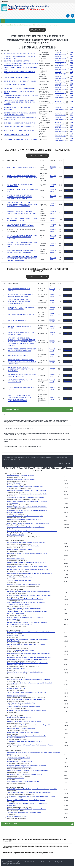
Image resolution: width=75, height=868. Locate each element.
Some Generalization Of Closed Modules (19, 718)
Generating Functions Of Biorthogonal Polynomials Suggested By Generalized (30, 683)
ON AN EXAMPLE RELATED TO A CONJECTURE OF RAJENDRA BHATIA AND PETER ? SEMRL (21, 369)
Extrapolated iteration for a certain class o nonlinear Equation (25, 774)
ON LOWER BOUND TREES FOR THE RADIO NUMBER (20, 140)
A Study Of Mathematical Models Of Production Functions (24, 707)
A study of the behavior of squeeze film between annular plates (25, 516)
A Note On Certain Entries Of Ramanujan (19, 581)
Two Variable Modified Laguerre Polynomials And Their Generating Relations (29, 793)
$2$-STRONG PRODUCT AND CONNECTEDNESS (19, 130)
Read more (69, 168)
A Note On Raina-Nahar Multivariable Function (21, 650)
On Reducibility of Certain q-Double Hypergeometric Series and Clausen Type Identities (32, 789)
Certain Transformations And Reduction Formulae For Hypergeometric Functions (30, 745)
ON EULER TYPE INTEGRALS (17, 321)
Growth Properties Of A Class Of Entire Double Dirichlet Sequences (27, 692)
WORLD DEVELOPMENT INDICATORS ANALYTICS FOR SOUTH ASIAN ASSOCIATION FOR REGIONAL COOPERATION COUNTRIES (22, 259)
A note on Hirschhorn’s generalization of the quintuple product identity (27, 494)
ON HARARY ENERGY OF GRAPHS (15, 85)
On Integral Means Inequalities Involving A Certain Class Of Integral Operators (30, 573)
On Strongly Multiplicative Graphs (17, 696)
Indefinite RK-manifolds (14, 483)
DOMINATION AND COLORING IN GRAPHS (17, 61)
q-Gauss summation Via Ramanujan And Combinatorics (23, 546)
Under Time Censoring (14, 641)
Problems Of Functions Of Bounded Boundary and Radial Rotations (27, 710)
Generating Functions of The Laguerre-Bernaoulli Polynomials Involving (28, 553)
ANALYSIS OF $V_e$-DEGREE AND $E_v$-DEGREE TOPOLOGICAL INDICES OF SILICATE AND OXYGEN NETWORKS (20, 102)
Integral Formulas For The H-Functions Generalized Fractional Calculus (28, 570)
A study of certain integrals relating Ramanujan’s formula (23, 782)
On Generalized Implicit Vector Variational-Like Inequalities (24, 608)
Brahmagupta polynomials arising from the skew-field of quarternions (27, 507)
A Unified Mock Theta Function (16, 668)
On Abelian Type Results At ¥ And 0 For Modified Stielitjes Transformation (28, 592)
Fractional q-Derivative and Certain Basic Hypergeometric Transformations (28, 654)
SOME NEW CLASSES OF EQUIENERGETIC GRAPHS (20, 81)
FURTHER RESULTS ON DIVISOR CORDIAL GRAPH (19, 88)
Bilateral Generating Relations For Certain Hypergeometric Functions (27, 809)
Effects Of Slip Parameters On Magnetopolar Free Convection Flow (26, 699)
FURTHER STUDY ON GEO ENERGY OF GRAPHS (19, 127)
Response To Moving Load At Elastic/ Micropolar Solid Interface (25, 672)
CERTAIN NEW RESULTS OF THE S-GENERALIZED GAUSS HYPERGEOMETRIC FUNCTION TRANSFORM (22, 237)
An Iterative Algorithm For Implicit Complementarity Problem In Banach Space (29, 595)
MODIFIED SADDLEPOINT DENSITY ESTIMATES (21, 168)
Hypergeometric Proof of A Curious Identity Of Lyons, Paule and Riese (27, 566)
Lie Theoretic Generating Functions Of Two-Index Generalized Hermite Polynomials (31, 632)
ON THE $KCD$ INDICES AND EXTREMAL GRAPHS (19, 123)
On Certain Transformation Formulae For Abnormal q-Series (24, 721)
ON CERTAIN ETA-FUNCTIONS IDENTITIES (21, 314)
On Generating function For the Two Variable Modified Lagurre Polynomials (29, 725)
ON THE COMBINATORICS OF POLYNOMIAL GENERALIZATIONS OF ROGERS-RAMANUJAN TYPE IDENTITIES (22, 362)
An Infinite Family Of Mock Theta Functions (20, 577)
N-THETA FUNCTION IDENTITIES (18, 355)
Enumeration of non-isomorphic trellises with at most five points (25, 487)
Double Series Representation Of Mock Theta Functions (23, 732)
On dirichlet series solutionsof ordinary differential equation (24, 520)
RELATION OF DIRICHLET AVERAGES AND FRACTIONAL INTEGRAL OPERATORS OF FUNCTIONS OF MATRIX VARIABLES (20, 197)
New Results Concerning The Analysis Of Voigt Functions (24, 584)
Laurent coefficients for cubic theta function (20, 762)
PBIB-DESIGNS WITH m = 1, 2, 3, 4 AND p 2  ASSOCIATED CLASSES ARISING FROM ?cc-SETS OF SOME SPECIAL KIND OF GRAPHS (22, 204)
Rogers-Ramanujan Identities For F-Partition (20, 550)
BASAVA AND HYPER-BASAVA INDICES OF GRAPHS (20, 54)
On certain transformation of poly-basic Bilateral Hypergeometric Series (28, 771)
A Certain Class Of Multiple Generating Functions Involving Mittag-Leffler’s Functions (31, 796)
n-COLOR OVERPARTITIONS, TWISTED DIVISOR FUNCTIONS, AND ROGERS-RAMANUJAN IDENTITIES (20, 302)
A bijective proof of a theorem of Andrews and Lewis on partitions (26, 498)
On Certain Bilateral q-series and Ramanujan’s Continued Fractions (26, 562)
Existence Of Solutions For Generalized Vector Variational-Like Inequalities (29, 679)
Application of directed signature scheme (19, 758)
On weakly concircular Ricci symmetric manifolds (21, 479)
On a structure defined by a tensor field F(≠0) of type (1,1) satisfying (27, 490)
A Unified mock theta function (16, 778)
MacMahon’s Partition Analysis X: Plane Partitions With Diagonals (26, 542)
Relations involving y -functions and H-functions (21, 476)
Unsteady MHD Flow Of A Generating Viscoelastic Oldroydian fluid (26, 800)
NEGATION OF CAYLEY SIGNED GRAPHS (16, 135)
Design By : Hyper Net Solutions (12, 459)
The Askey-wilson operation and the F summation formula (24, 813)
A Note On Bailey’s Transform (16, 636)
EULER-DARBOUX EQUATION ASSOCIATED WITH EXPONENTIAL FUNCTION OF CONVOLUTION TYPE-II (22, 244)
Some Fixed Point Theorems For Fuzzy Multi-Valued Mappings (25, 599)
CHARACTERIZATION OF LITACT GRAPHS (17, 77)
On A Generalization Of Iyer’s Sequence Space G (21, 729)
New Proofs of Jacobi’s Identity (16, 559)
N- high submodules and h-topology (17, 816)
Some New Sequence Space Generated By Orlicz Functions (24, 741)
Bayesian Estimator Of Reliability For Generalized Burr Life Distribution (28, 639)
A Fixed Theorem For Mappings (16, 688)
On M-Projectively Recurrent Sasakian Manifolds (21, 703)
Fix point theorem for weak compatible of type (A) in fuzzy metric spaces (28, 523)
